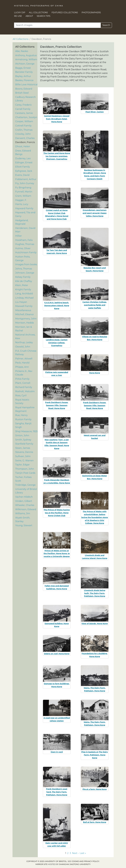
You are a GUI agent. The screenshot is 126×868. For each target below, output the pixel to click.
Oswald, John (23, 347)
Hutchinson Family (26, 252)
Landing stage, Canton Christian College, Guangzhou (57, 343)
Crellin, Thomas (24, 130)
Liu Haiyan (21, 302)
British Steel (22, 93)
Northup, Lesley (24, 342)
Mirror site (41, 864)
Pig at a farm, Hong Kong (95, 789)
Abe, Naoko (22, 51)
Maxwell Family (24, 306)
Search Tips (44, 16)
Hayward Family (24, 208)
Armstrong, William (26, 59)
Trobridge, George (25, 485)
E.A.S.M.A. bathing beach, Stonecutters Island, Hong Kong (57, 305)
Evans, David (22, 175)
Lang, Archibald (24, 294)
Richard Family (24, 387)
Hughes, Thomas (25, 244)
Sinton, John (22, 435)
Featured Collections (65, 13)
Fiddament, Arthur (26, 179)
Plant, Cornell (23, 383)
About (29, 16)
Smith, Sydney (23, 440)
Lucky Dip (20, 13)
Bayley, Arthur (23, 76)
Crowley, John (23, 134)
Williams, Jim (23, 513)
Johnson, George (25, 273)
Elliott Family (23, 167)
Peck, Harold (22, 363)
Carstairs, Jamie (24, 113)
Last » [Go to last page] (83, 853)
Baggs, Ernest (23, 68)
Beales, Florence (24, 80)
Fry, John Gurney (25, 183)
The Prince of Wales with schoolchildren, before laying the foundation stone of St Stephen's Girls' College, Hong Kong (95, 517)
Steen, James (23, 448)
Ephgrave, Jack (24, 171)
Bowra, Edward (24, 89)
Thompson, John (25, 469)
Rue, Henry (21, 415)
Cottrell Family (23, 126)
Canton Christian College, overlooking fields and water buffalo (95, 305)
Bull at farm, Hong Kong (95, 822)
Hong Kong (95, 373)
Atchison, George (25, 64)
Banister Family (24, 72)
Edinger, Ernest (24, 163)
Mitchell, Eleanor (25, 314)
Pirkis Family (22, 379)
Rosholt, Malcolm (25, 391)
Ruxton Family (23, 419)
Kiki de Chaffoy (24, 281)
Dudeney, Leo (23, 158)
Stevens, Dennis (24, 452)
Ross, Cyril (21, 395)
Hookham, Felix (24, 240)
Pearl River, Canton (95, 112)
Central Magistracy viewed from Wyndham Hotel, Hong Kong (57, 119)
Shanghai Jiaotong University (75, 864)
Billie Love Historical (26, 85)
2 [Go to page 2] (68, 853)
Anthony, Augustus (26, 55)
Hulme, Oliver (23, 248)
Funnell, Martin (24, 192)
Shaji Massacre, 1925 (26, 431)
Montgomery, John (26, 319)
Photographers (91, 13)
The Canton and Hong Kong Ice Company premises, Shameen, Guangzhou (57, 156)
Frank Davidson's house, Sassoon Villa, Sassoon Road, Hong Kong (57, 405)
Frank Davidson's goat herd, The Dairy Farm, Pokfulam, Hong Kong (57, 792)
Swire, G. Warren (25, 461)
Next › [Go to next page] (75, 853)
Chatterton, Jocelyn (26, 117)
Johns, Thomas (24, 269)
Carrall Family (23, 109)
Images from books (26, 264)
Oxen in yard (57, 752)
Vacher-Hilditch (24, 497)
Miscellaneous (23, 310)
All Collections (38, 13)
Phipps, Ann (22, 367)
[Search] (57, 25)
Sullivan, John (23, 456)
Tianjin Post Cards (25, 473)
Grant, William (23, 196)
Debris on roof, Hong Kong (57, 654)
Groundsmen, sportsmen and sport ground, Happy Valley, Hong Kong (95, 213)
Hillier (19, 236)
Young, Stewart (24, 525)
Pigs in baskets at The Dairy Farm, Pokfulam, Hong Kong (95, 755)
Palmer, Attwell (24, 359)
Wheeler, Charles (25, 505)
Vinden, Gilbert (24, 501)
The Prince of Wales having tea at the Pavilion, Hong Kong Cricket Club (57, 513)
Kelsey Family (23, 277)
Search (106, 25)
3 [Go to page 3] (70, 853)
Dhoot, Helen (23, 146)
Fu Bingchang (23, 188)
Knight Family (23, 289)
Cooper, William (24, 121)
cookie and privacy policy (85, 861)
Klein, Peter (22, 285)
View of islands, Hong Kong (95, 623)
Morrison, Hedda (25, 323)
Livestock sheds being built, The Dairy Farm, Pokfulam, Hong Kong (95, 593)
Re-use (18, 16)
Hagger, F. (21, 200)
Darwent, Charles (25, 138)
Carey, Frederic (24, 105)
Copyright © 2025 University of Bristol (47, 861)
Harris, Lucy (22, 204)
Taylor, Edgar (23, 465)
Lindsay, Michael (25, 298)
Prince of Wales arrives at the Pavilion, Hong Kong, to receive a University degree (57, 554)
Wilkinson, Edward (26, 509)
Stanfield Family (24, 444)
